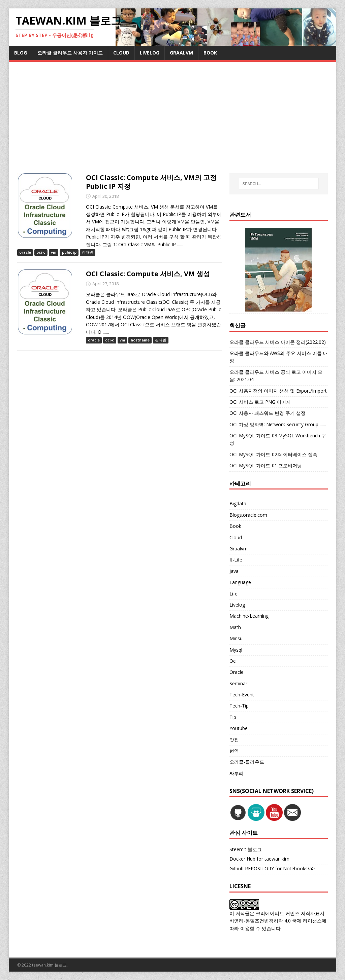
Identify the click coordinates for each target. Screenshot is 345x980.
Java (234, 571)
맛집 (234, 740)
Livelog (237, 605)
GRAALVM (181, 53)
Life (233, 594)
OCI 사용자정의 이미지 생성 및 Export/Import (278, 391)
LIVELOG (150, 53)
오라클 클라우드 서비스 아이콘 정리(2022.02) (278, 342)
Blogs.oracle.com (248, 515)
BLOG (21, 53)
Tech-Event (242, 695)
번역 (234, 751)
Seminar (238, 683)
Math (235, 627)
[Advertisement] (173, 124)
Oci (233, 661)
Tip (233, 717)
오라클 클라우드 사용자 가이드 (70, 53)
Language (240, 582)
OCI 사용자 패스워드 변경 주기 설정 (268, 413)
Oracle (237, 672)
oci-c (41, 252)
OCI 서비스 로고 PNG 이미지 (260, 402)
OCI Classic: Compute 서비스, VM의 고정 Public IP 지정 (151, 182)
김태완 (87, 252)
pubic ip (69, 252)
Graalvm (239, 549)
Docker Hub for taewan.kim (259, 859)
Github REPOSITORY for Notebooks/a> (272, 868)
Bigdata (238, 503)
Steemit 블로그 (246, 849)
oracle (25, 252)
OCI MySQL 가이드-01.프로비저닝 (266, 465)
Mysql (236, 650)
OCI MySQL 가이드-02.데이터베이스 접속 (273, 454)
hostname (140, 340)
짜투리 (237, 773)
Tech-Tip (239, 706)
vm (54, 252)
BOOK (210, 53)
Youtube (239, 728)
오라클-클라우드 (247, 762)
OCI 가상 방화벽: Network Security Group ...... (278, 424)
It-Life (236, 560)
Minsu (236, 638)
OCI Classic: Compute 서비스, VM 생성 (148, 274)
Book (235, 526)
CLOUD (121, 53)
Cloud (236, 537)
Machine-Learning (249, 616)
